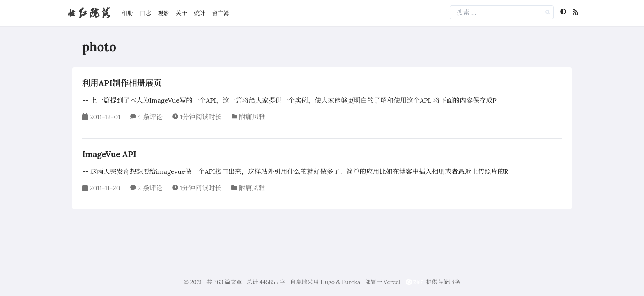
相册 (127, 13)
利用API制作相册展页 (122, 83)
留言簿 (221, 13)
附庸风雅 (252, 117)
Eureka (351, 282)
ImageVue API (109, 154)
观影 (163, 13)
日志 (145, 13)
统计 (200, 13)
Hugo (328, 282)
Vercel (392, 282)
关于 (182, 13)
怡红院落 (89, 13)
